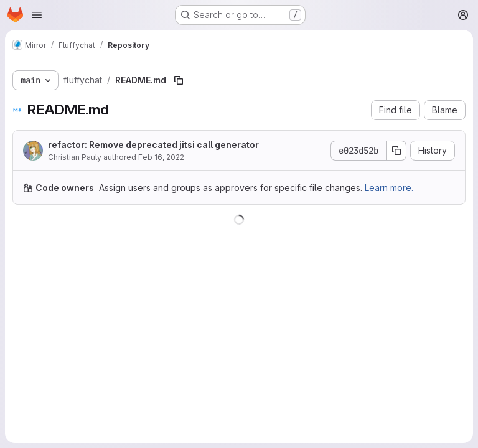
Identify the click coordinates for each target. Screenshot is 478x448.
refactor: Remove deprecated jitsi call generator (153, 145)
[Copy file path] (179, 80)
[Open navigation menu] (37, 15)
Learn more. (389, 188)
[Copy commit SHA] (396, 151)
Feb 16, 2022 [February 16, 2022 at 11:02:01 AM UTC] (161, 157)
